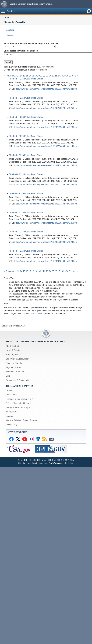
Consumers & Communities (18, 380)
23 (47, 76)
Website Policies (13, 420)
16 (27, 76)
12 (15, 76)
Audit (31, 407)
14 (21, 76)
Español (10, 416)
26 (56, 76)
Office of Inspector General (18, 403)
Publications (11, 395)
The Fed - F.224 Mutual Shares (26, 79)
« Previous (9, 76)
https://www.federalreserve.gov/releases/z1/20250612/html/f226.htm (46, 223)
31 (70, 76)
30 (67, 76)
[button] (5, 4)
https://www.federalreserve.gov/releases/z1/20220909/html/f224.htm (46, 242)
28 (62, 76)
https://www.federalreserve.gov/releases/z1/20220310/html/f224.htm (46, 89)
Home (7, 17)
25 (53, 76)
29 (64, 76)
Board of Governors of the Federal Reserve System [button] (31, 4)
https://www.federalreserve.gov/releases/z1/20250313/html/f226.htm (46, 204)
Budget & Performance (16, 407)
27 (59, 76)
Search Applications (34, 313)
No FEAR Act (12, 412)
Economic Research (15, 372)
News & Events (13, 350)
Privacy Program (30, 420)
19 (36, 76)
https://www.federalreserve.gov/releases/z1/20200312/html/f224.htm (46, 185)
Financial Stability (14, 363)
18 (33, 76)
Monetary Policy (13, 355)
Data (8, 376)
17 (30, 76)
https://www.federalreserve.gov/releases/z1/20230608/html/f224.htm (46, 146)
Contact (9, 390)
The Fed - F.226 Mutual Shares (26, 98)
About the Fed (12, 346)
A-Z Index (11, 30)
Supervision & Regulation (17, 359)
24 (50, 76)
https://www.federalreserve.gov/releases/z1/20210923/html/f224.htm (46, 165)
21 (41, 76)
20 (38, 76)
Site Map (10, 35)
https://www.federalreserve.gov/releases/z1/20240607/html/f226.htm (46, 108)
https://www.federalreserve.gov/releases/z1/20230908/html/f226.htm (46, 127)
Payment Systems (14, 367)
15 (24, 76)
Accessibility (11, 425)
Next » (75, 76)
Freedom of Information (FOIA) (20, 399)
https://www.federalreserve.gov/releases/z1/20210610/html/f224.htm (46, 261)
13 (18, 76)
